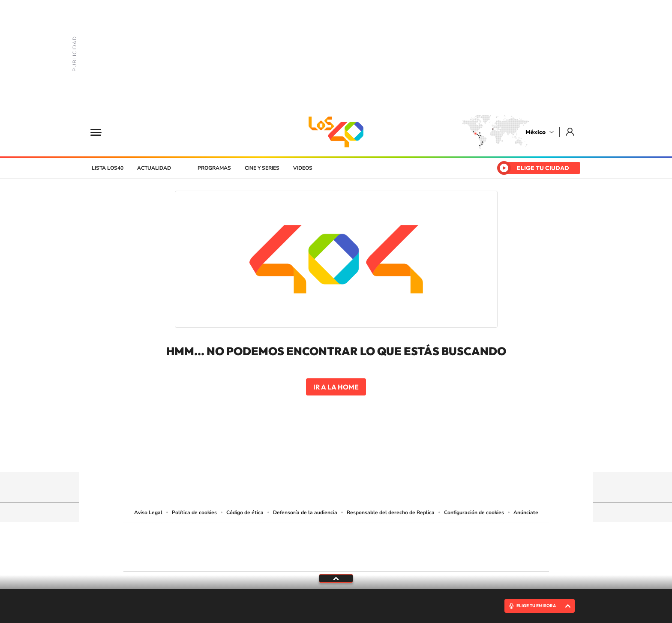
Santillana (319, 534)
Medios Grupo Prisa (162, 562)
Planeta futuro (450, 545)
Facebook (345, 455)
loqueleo (428, 558)
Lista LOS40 (108, 168)
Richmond (233, 558)
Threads (379, 455)
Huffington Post (249, 545)
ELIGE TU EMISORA (536, 606)
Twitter (362, 455)
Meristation (469, 558)
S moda (390, 558)
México (535, 132)
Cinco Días (354, 545)
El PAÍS (238, 534)
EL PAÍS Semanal (418, 545)
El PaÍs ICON (354, 558)
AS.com (429, 534)
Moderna (275, 558)
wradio (322, 545)
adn (457, 534)
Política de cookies (194, 512)
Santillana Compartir (365, 534)
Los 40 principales (279, 534)
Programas (214, 168)
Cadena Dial (387, 545)
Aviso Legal (148, 512)
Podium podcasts (317, 558)
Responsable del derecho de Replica (391, 512)
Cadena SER (402, 534)
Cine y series (262, 168)
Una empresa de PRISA (162, 541)
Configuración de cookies (474, 512)
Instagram (327, 455)
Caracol (489, 534)
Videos (303, 168)
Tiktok (293, 455)
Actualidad (154, 168)
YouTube (310, 455)
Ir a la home (336, 387)
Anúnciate (526, 512)
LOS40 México (336, 132)
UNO (297, 545)
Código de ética (245, 512)
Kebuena (481, 545)
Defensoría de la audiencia (305, 512)
